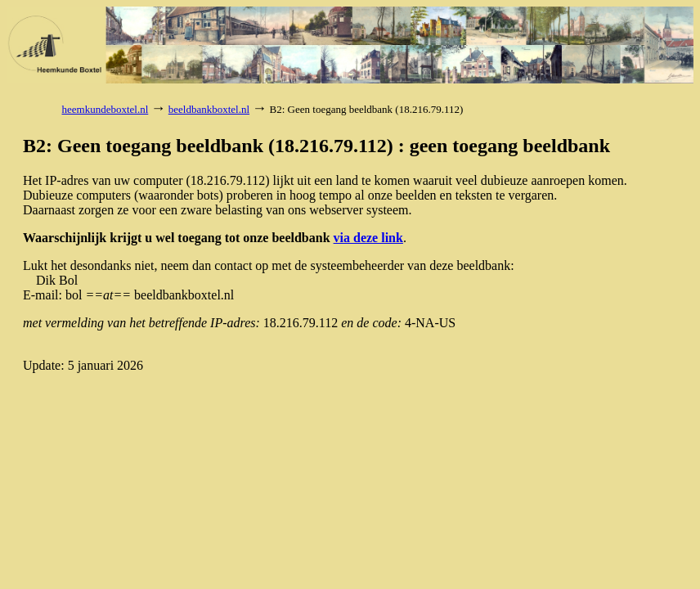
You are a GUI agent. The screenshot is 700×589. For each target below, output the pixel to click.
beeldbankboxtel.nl (209, 109)
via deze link (368, 238)
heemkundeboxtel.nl (105, 109)
